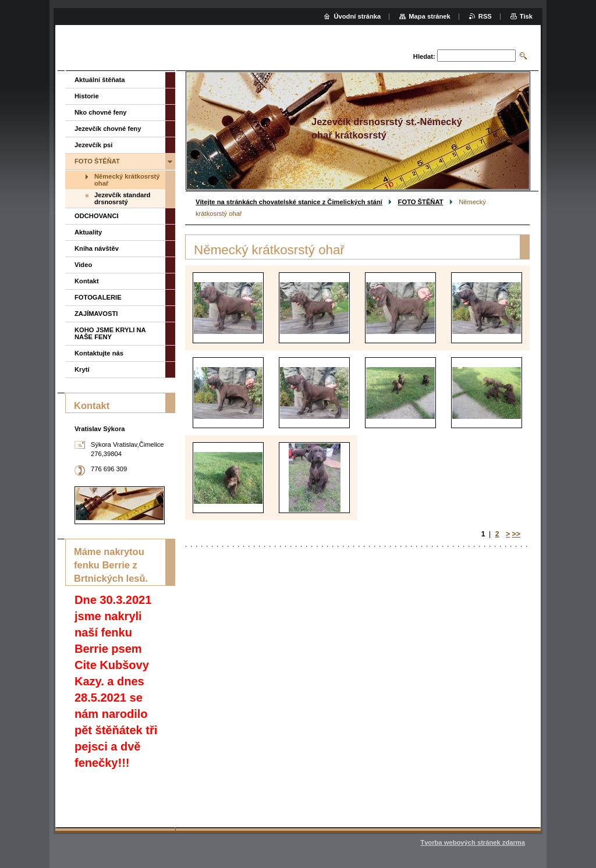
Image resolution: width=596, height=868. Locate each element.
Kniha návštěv (97, 248)
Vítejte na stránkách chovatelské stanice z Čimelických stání (289, 202)
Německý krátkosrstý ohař (127, 180)
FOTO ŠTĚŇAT (421, 202)
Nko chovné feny (101, 112)
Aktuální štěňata (100, 80)
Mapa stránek (430, 16)
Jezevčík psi (93, 145)
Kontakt (87, 281)
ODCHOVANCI (97, 216)
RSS (485, 16)
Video (83, 265)
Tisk (526, 16)
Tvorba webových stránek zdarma (473, 842)
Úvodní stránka (357, 16)
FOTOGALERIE (98, 297)
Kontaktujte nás (99, 353)
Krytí (82, 369)
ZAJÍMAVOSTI (96, 314)
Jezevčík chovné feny (108, 129)
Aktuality (88, 232)
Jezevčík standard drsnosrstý (122, 198)
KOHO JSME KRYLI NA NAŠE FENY (110, 333)
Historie (87, 96)
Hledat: (424, 56)
